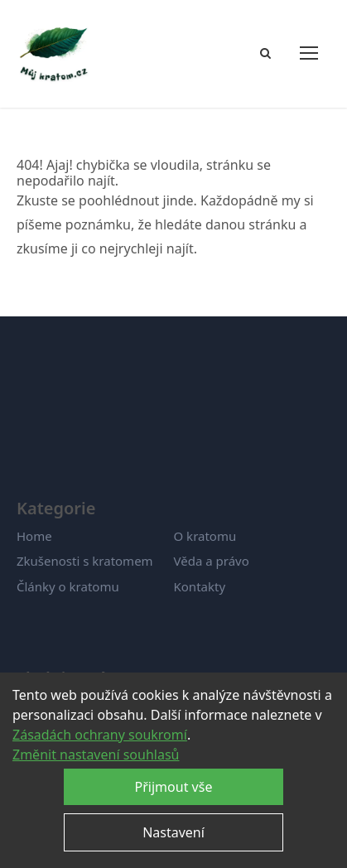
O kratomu (205, 536)
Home (34, 536)
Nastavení (173, 832)
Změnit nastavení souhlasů (96, 755)
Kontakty (200, 586)
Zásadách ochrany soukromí (100, 735)
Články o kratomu (68, 586)
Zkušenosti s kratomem (85, 561)
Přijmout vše (174, 787)
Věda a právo (212, 561)
